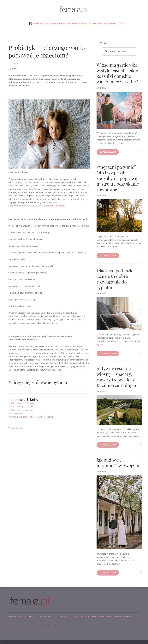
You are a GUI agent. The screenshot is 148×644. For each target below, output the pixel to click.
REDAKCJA (61, 617)
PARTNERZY (45, 617)
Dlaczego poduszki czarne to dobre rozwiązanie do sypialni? (115, 279)
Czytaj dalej (108, 152)
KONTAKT (30, 617)
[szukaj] (119, 51)
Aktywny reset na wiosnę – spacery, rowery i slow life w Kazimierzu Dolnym (116, 377)
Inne (123, 23)
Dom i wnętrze (88, 23)
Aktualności (39, 23)
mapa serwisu (124, 617)
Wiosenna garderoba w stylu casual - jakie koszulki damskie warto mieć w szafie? (117, 73)
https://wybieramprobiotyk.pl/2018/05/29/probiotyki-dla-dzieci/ (37, 206)
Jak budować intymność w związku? (119, 463)
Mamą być (115, 23)
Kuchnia (57, 23)
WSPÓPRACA (15, 617)
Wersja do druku (16, 428)
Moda (49, 23)
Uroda (76, 23)
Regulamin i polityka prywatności (91, 617)
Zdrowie (67, 23)
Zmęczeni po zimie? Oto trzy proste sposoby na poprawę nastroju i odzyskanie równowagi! (118, 178)
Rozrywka (103, 23)
